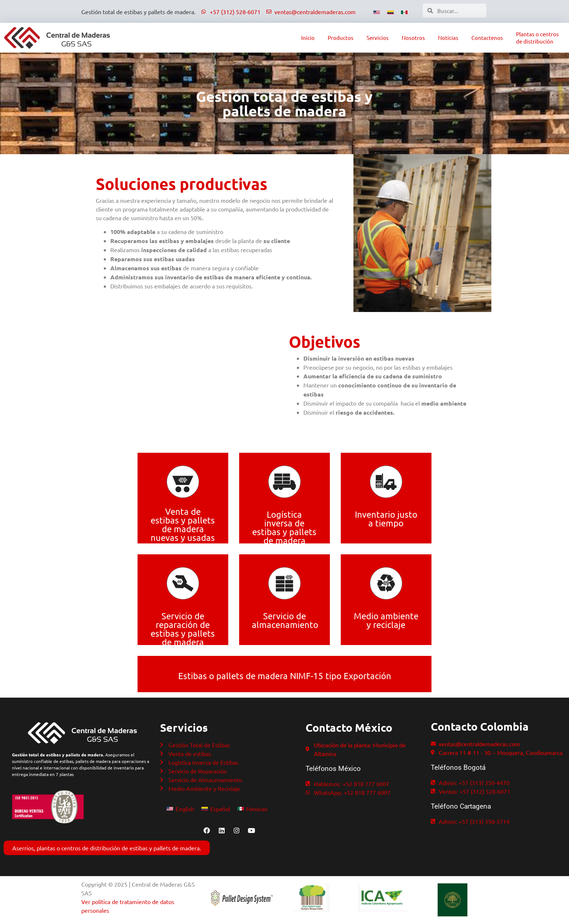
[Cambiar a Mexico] (404, 11)
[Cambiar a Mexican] (252, 808)
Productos (341, 38)
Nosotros (413, 38)
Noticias (448, 38)
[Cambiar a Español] (390, 11)
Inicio (308, 38)
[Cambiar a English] (180, 808)
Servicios (378, 38)
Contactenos (487, 38)
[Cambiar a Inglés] (377, 11)
